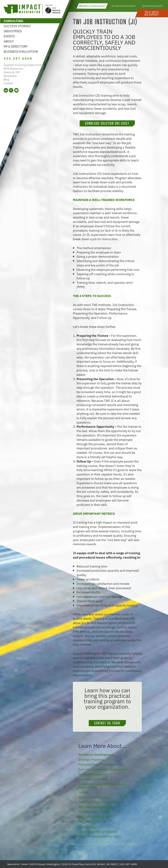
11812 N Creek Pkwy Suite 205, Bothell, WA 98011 (90, 864)
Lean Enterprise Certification (98, 831)
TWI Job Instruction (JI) (96, 807)
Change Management (93, 774)
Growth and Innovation (124, 6)
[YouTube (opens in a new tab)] (16, 90)
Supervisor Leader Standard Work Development (102, 785)
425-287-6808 (128, 864)
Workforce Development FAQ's (100, 836)
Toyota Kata (87, 826)
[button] (152, 13)
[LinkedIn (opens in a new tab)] (6, 90)
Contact (8, 83)
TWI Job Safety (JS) (92, 821)
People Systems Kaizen (94, 797)
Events (9, 36)
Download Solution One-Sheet (107, 123)
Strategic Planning (91, 759)
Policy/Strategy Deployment (98, 764)
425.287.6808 (18, 58)
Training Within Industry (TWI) (99, 802)
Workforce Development (92, 6)
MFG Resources (13, 68)
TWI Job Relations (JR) (94, 817)
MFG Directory (16, 46)
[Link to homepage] (32, 10)
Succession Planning (93, 779)
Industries (13, 31)
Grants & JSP (12, 72)
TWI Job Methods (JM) (94, 812)
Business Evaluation (21, 51)
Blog (6, 79)
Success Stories (17, 26)
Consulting (13, 21)
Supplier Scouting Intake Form (23, 65)
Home (25, 864)
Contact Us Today (107, 723)
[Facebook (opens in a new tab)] (11, 90)
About (9, 41)
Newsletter (10, 76)
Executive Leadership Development (103, 769)
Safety (83, 792)
